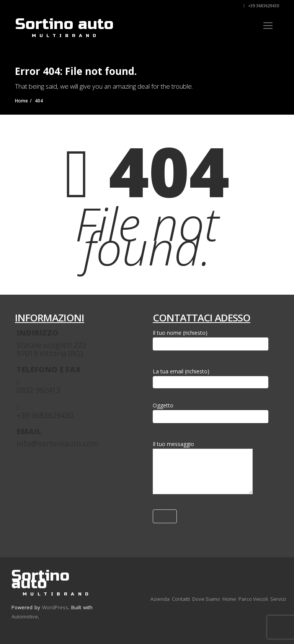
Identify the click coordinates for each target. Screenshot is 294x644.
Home (229, 599)
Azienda (160, 599)
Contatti (181, 599)
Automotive (25, 616)
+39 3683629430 (261, 6)
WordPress (55, 607)
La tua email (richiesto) (211, 377)
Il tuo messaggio (203, 469)
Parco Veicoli (253, 599)
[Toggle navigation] (268, 26)
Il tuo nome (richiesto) (211, 340)
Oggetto (211, 412)
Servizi (278, 599)
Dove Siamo (206, 599)
